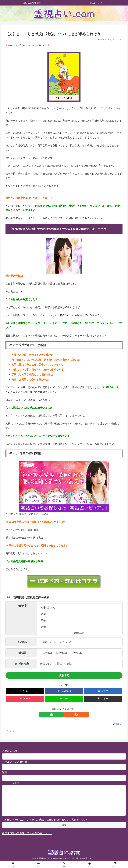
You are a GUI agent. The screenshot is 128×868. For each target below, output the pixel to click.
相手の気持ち (80, 608)
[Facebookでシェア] (64, 691)
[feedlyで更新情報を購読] (61, 715)
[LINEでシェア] (64, 699)
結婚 (80, 627)
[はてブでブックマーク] (103, 691)
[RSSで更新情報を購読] (67, 715)
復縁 (80, 614)
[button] (103, 699)
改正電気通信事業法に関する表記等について (27, 839)
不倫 (80, 621)
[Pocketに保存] (25, 699)
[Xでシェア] (25, 691)
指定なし (46, 664)
